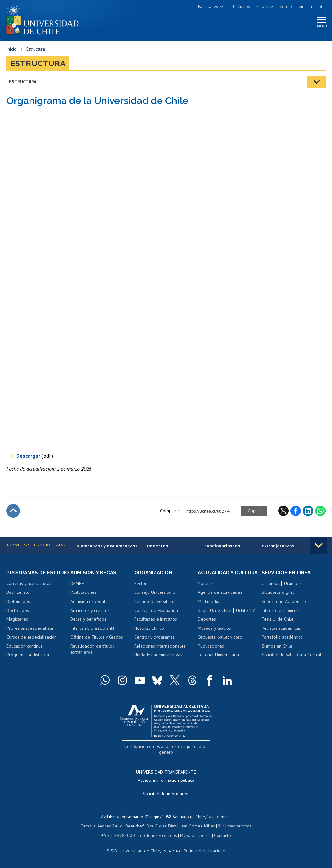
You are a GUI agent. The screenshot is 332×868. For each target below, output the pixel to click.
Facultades (208, 7)
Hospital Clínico (149, 630)
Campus (91, 826)
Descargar (28, 457)
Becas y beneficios (88, 621)
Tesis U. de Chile (278, 621)
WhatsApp (320, 512)
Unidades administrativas (158, 656)
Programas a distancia (28, 663)
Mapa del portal (192, 835)
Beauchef (136, 826)
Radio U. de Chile (214, 618)
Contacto (218, 835)
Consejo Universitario (155, 594)
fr (311, 7)
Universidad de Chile (141, 851)
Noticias (205, 591)
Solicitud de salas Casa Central (291, 656)
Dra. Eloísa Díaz (161, 826)
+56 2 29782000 (121, 835)
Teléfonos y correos (156, 835)
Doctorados (18, 618)
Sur (219, 826)
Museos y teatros (214, 636)
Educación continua (25, 653)
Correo (286, 7)
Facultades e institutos (156, 621)
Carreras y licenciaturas (29, 591)
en (301, 7)
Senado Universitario (154, 603)
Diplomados (18, 609)
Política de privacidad (202, 851)
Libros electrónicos (280, 612)
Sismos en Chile (277, 648)
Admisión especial (88, 603)
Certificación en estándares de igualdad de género (167, 754)
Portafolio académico (282, 639)
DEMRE (77, 585)
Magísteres (17, 627)
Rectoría (142, 585)
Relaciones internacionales (160, 648)
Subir (13, 512)
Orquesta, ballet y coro (220, 644)
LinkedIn (308, 512)
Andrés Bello (112, 826)
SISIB (115, 851)
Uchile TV (245, 618)
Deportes (207, 627)
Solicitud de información (166, 794)
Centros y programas (154, 639)
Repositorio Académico (284, 603)
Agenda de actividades (220, 600)
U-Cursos (242, 7)
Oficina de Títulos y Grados (97, 639)
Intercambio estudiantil (92, 630)
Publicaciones (211, 653)
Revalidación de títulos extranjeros (92, 651)
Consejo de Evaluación (156, 612)
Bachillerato (18, 600)
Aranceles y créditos (90, 612)
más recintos (236, 826)
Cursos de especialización (32, 644)
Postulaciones (83, 594)
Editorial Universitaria (218, 663)
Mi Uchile (265, 7)
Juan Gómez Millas (196, 826)
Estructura (36, 50)
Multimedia (208, 609)
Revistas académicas (281, 630)
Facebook (296, 512)
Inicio (12, 50)
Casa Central (219, 817)
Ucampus (293, 585)
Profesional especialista (30, 636)
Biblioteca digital (278, 594)
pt (320, 7)
